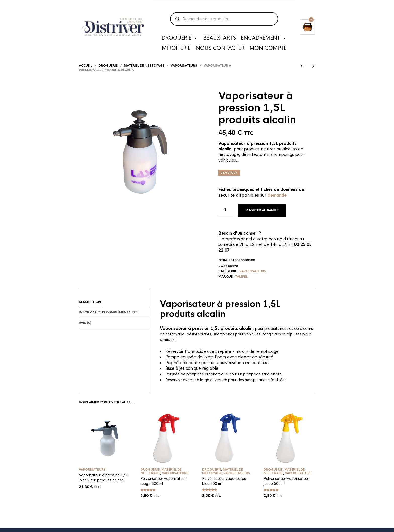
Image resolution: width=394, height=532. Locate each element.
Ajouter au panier (262, 215)
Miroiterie (176, 49)
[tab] (114, 306)
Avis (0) (85, 327)
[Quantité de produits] (226, 214)
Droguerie (180, 39)
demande (277, 199)
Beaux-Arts (219, 39)
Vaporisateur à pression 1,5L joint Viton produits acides (103, 482)
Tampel (241, 281)
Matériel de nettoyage (144, 70)
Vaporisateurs (184, 70)
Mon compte (268, 49)
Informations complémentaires (108, 316)
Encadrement (264, 39)
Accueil (86, 70)
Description (90, 306)
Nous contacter (220, 49)
